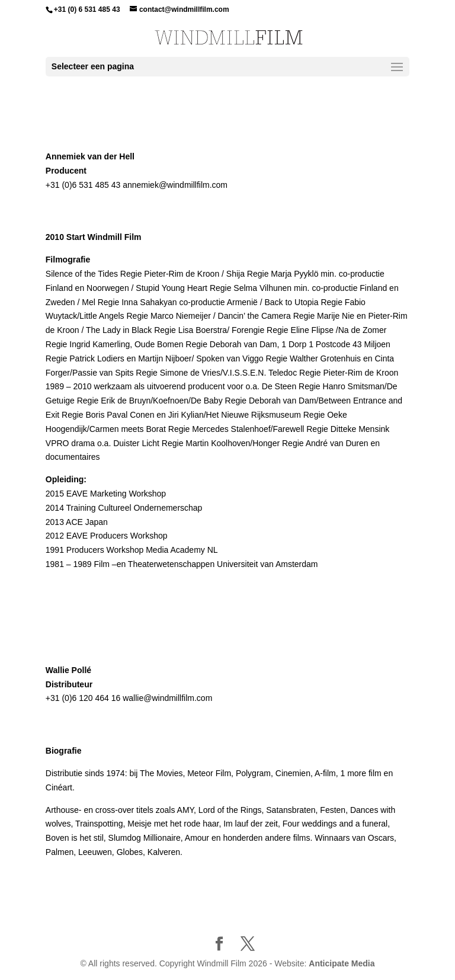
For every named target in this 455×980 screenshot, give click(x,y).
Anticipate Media (342, 963)
